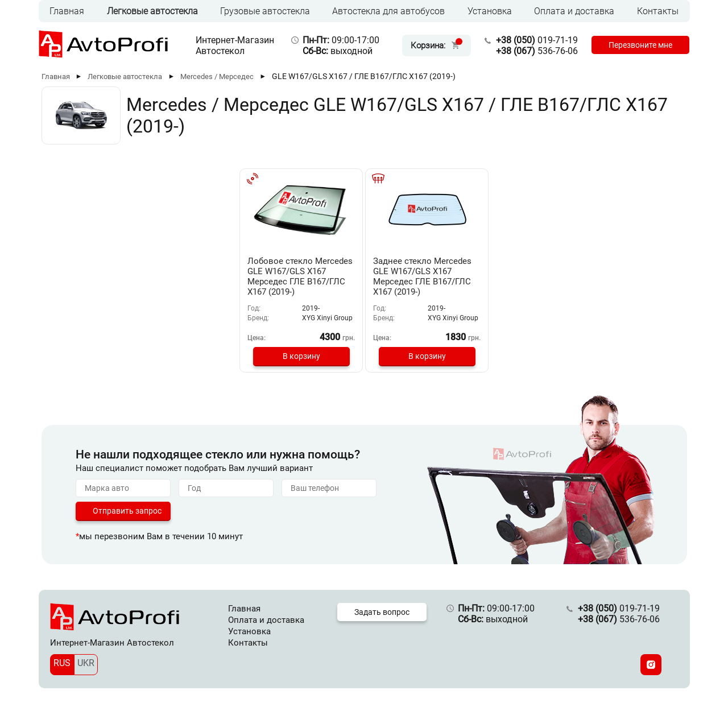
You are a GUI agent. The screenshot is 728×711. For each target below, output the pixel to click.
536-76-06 (537, 51)
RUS (62, 663)
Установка (490, 11)
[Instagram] (651, 665)
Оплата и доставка (574, 11)
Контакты (658, 11)
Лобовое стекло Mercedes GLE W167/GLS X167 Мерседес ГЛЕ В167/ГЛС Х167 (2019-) (300, 276)
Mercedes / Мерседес (217, 77)
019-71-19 (537, 40)
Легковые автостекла (152, 11)
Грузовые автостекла (265, 11)
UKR (86, 663)
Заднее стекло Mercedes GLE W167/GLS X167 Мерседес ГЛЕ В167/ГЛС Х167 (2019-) (422, 276)
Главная (67, 11)
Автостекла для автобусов (388, 11)
